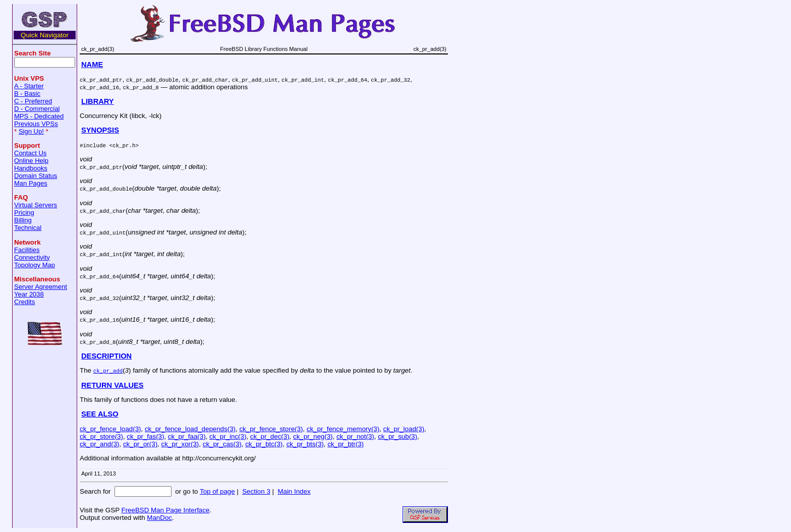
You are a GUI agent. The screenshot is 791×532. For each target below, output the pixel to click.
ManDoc (159, 518)
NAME (92, 65)
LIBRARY (98, 101)
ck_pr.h (124, 145)
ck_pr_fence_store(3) (271, 429)
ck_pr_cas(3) (222, 444)
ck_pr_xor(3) (180, 444)
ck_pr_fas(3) (145, 436)
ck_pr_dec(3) (270, 436)
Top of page (217, 491)
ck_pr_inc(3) (228, 436)
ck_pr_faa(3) (187, 436)
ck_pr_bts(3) (305, 444)
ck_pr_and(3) (100, 444)
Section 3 (256, 491)
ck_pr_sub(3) (398, 436)
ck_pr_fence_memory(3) (343, 429)
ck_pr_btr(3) (346, 444)
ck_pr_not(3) (355, 436)
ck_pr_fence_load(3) (110, 429)
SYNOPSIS (100, 130)
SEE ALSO (100, 414)
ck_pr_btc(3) (264, 444)
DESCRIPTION (106, 356)
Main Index (294, 491)
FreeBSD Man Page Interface (165, 510)
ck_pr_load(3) (404, 429)
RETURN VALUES (112, 385)
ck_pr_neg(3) (313, 436)
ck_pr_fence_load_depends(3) (190, 429)
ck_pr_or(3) (140, 444)
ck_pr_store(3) (101, 436)
